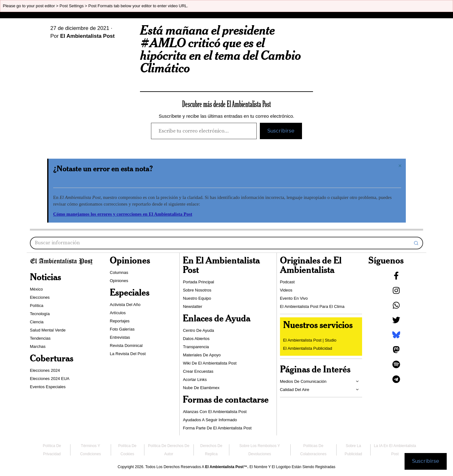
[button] (416, 243)
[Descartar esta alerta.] (400, 166)
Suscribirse (281, 131)
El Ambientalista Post (87, 36)
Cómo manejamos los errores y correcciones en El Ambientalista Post (123, 214)
